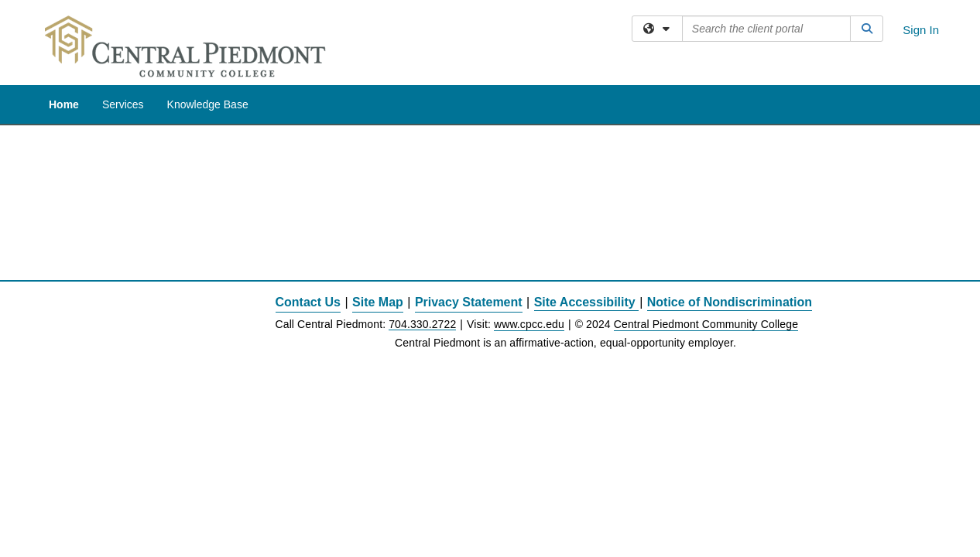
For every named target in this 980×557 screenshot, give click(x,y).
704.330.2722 (422, 199)
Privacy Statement (469, 177)
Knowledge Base (208, 104)
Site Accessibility (585, 177)
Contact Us (308, 177)
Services (123, 104)
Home (64, 104)
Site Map (378, 177)
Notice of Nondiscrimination (730, 177)
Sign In (921, 30)
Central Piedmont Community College (706, 199)
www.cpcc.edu (529, 199)
